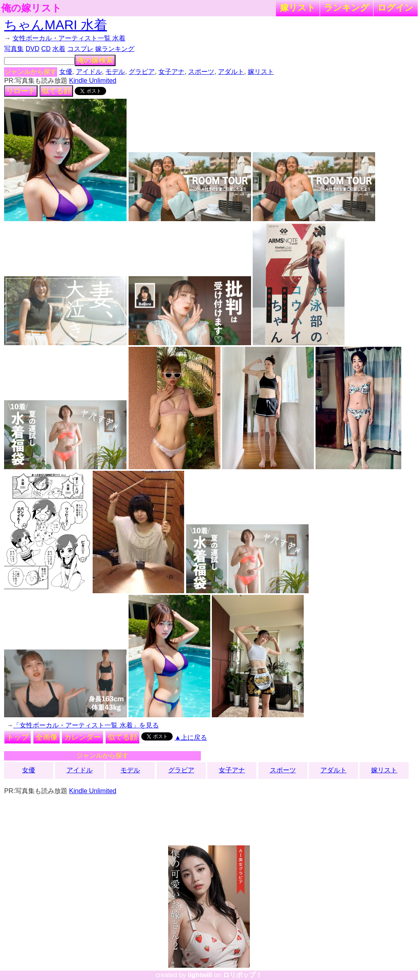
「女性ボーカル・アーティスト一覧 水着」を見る (86, 725)
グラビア (142, 72)
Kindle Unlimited (93, 81)
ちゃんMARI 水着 (56, 25)
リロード (21, 91)
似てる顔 (56, 91)
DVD (33, 49)
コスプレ (80, 49)
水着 (59, 49)
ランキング (347, 8)
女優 (66, 72)
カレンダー (82, 737)
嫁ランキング (115, 49)
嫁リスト (298, 8)
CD (46, 49)
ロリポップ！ (242, 975)
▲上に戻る (191, 737)
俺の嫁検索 (95, 60)
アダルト (231, 72)
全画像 (47, 737)
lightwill (200, 975)
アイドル (89, 72)
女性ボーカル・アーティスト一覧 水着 (69, 38)
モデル (115, 72)
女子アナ (171, 72)
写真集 (14, 49)
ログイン (396, 8)
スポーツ (201, 72)
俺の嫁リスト (31, 8)
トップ (18, 737)
